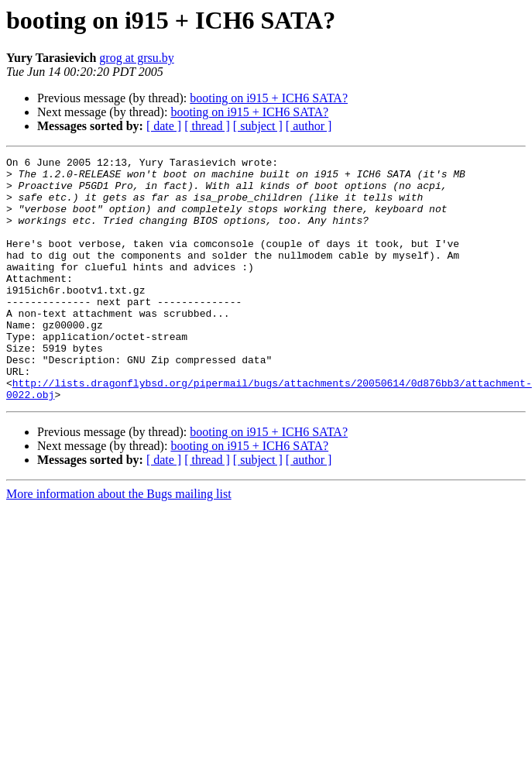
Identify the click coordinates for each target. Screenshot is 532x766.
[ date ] (164, 126)
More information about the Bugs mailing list (119, 543)
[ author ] (309, 126)
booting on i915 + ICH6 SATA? (269, 98)
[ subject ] (258, 126)
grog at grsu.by (136, 58)
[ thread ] (207, 126)
